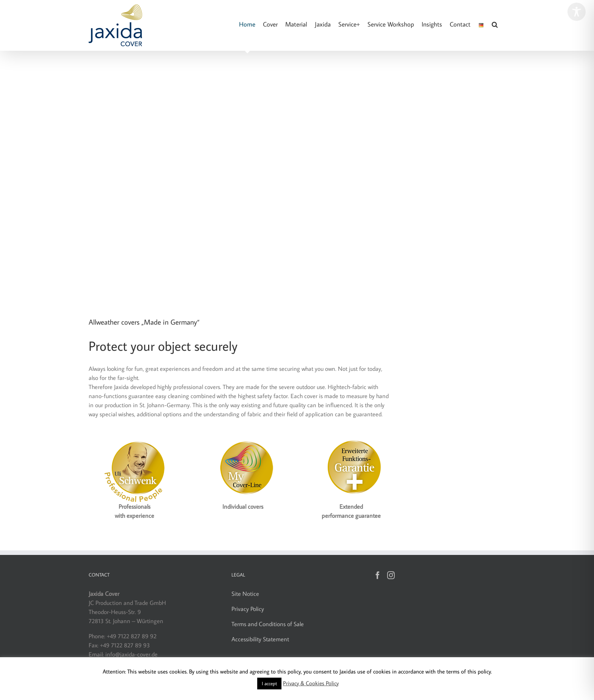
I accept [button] (269, 683)
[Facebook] (378, 575)
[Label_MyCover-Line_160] (243, 437)
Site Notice (245, 594)
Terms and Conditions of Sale (268, 624)
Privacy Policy (248, 609)
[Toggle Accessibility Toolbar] (577, 12)
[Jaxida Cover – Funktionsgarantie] (351, 437)
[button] (495, 24)
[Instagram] (391, 575)
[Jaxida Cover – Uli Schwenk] (134, 437)
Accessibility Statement (260, 639)
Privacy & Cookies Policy (311, 683)
